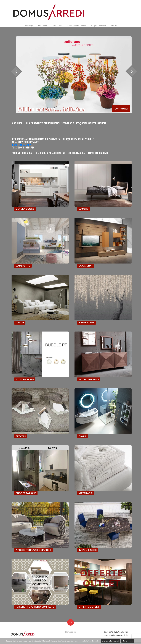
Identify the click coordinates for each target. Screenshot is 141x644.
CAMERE (83, 209)
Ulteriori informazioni (110, 641)
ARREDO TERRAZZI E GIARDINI (33, 550)
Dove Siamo (57, 26)
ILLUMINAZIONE (25, 379)
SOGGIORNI (85, 266)
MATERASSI (86, 493)
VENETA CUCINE (25, 209)
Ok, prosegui (128, 641)
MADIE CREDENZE (89, 379)
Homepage (28, 26)
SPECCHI (21, 436)
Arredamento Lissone (77, 26)
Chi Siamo (43, 26)
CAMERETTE (23, 266)
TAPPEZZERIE (87, 323)
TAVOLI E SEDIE (88, 550)
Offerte (114, 26)
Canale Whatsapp (22, 145)
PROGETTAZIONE (26, 493)
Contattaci (121, 109)
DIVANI (20, 323)
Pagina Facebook (99, 26)
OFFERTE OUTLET (89, 607)
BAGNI (83, 436)
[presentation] (132, 71)
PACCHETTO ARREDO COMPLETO (35, 607)
